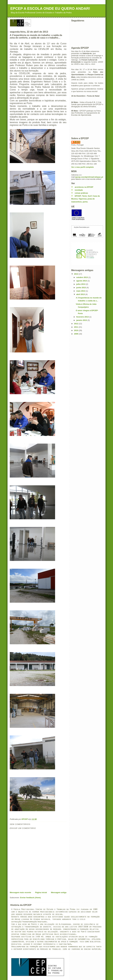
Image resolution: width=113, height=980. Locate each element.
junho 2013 (81, 288)
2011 (76, 327)
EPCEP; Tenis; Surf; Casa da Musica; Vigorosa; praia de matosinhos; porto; (85, 199)
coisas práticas (81, 193)
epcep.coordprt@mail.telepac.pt (89, 177)
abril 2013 (81, 294)
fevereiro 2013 (83, 317)
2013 (76, 274)
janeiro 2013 (82, 320)
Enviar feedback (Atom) (30, 898)
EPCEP (77, 142)
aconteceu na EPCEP (84, 187)
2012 (76, 324)
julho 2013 (81, 284)
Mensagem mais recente (20, 892)
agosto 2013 (82, 281)
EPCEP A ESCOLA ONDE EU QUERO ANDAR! (50, 8)
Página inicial (41, 892)
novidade (79, 190)
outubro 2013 (82, 277)
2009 (76, 334)
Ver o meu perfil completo (82, 167)
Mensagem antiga (59, 892)
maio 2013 (81, 291)
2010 (76, 330)
